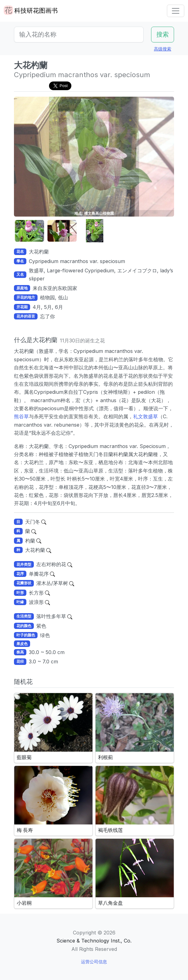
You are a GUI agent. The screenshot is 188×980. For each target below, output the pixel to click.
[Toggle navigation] (176, 11)
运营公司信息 (94, 962)
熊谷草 (21, 416)
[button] (29, 231)
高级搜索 (163, 49)
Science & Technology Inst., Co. (94, 941)
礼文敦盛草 (145, 416)
